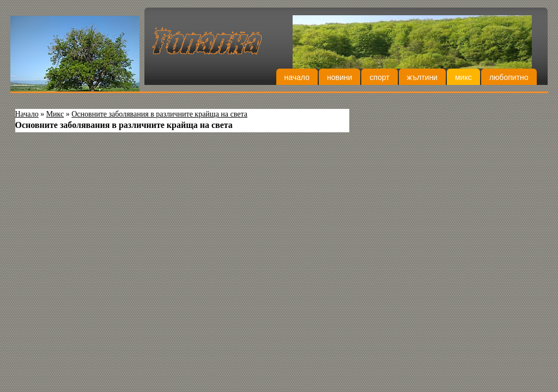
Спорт (379, 77)
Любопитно (509, 77)
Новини (339, 77)
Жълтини (422, 77)
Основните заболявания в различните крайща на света (159, 114)
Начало (297, 77)
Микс (463, 77)
